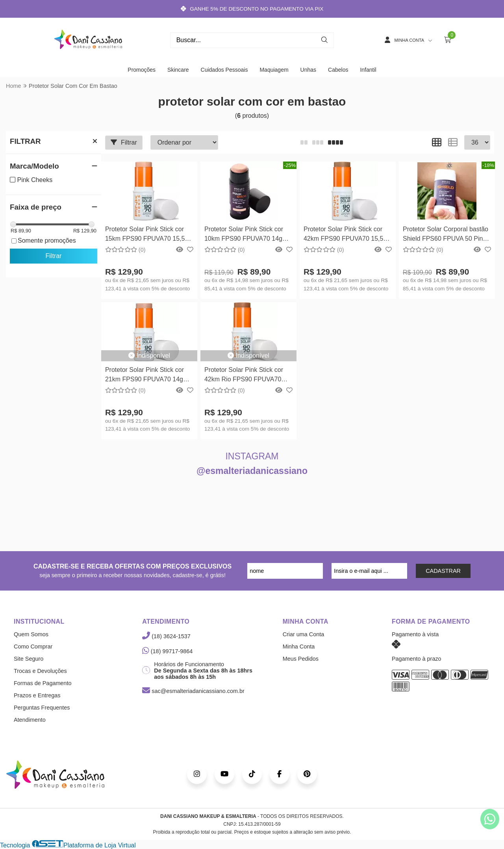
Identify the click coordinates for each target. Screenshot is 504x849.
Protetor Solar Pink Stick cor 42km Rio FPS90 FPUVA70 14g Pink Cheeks (244, 376)
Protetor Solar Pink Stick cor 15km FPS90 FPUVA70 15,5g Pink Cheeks (147, 235)
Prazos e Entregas (37, 695)
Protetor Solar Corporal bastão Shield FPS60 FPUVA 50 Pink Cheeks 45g (446, 235)
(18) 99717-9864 (167, 651)
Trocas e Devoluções (40, 671)
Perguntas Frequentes (42, 708)
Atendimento (30, 720)
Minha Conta (299, 647)
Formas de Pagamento (43, 683)
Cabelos (338, 70)
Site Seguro (29, 659)
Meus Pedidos (301, 659)
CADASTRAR (443, 571)
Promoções (142, 70)
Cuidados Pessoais (224, 70)
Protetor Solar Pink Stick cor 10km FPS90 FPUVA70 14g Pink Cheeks (244, 235)
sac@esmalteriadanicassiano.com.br (193, 691)
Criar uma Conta (304, 634)
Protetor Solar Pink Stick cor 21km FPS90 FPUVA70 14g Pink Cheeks (145, 376)
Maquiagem (274, 70)
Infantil (368, 70)
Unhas (308, 70)
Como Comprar (33, 647)
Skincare (178, 70)
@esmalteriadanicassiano (252, 471)
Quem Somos (31, 634)
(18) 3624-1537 (166, 636)
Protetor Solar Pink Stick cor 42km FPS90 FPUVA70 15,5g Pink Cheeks (345, 235)
